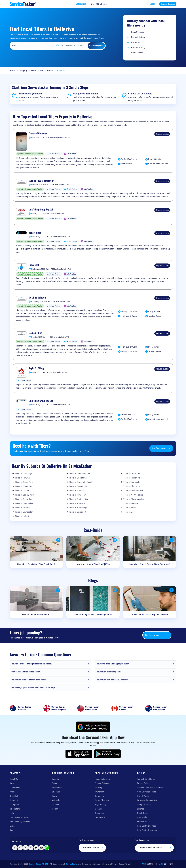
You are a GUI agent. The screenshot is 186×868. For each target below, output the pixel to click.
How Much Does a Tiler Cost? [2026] (93, 564)
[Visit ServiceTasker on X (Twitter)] (26, 848)
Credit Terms (143, 813)
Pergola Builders (102, 783)
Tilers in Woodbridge (78, 508)
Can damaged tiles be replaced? (26, 672)
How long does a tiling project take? (113, 664)
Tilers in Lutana (22, 491)
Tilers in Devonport (78, 512)
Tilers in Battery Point (25, 495)
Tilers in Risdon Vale (132, 478)
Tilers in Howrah (22, 478)
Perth (54, 796)
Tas (42, 71)
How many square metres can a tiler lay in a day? (33, 688)
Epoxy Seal (34, 265)
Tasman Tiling (35, 333)
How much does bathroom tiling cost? (28, 680)
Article (12, 792)
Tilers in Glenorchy (132, 486)
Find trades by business (20, 822)
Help (12, 813)
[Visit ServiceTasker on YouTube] (41, 848)
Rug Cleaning (100, 805)
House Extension (102, 779)
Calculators (15, 809)
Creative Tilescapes (38, 133)
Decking (98, 788)
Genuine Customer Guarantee (150, 788)
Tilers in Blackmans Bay (134, 499)
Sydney (55, 783)
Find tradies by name (19, 817)
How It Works (143, 796)
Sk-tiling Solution (37, 298)
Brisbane (56, 792)
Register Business (168, 4)
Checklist (14, 796)
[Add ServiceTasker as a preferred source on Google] (93, 727)
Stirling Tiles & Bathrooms (42, 181)
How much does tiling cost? (109, 672)
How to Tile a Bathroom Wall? (36, 615)
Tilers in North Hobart (133, 495)
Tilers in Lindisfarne (78, 478)
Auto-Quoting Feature (147, 792)
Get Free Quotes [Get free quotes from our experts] (93, 848)
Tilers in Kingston (77, 503)
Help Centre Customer (147, 830)
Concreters (100, 813)
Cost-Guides (15, 788)
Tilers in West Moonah (133, 491)
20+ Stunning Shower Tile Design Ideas (93, 615)
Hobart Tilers (35, 233)
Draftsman (99, 792)
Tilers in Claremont (24, 486)
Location (56, 779)
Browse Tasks (143, 822)
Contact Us (15, 800)
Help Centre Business (147, 826)
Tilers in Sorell (130, 508)
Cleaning (98, 809)
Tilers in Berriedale (132, 482)
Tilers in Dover (130, 512)
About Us (14, 779)
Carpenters (99, 796)
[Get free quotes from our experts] (101, 4)
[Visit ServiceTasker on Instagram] (31, 848)
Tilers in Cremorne (132, 474)
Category (23, 71)
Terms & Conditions (146, 779)
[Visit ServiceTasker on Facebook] (15, 848)
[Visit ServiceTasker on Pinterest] (20, 848)
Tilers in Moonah (77, 491)
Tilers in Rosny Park (24, 482)
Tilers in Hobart (22, 516)
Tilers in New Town (78, 495)
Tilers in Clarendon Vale (80, 474)
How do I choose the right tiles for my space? (32, 664)
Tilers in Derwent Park (79, 486)
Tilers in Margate (131, 503)
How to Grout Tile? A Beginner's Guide (150, 615)
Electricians (100, 817)
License (141, 809)
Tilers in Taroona (23, 508)
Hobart (50, 71)
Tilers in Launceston (24, 512)
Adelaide (56, 800)
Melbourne (57, 788)
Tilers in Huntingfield (24, 503)
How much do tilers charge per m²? (112, 680)
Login (152, 4)
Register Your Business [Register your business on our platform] (155, 848)
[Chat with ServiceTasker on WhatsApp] (47, 848)
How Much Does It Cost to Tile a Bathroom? (150, 564)
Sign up (13, 830)
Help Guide (142, 817)
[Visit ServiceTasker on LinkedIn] (36, 848)
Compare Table (144, 805)
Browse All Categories (147, 800)
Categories (14, 805)
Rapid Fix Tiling (36, 368)
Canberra (56, 805)
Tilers (34, 71)
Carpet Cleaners (102, 800)
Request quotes (162, 134)
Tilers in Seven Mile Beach (81, 482)
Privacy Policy (143, 783)
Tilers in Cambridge (24, 474)
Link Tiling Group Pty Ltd (41, 210)
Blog (12, 783)
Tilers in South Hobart (79, 499)
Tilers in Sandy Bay (23, 499)
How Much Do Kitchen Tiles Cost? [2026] (36, 564)
